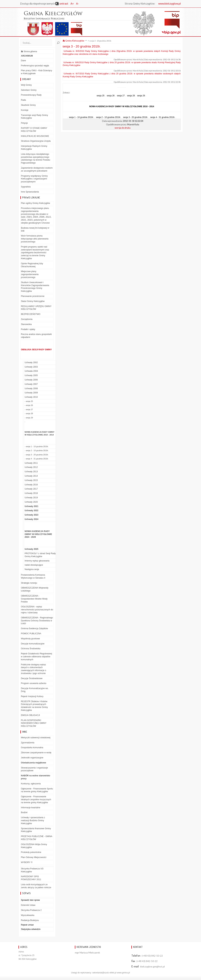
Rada (23, 100)
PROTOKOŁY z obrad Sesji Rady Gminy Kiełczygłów (40, 555)
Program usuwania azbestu (34, 683)
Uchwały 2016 (31, 485)
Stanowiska (26, 324)
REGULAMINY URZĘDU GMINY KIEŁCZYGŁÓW (36, 308)
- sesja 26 (29, 405)
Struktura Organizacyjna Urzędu (36, 141)
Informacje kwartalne (31, 808)
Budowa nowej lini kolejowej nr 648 (35, 229)
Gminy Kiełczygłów (73, 41)
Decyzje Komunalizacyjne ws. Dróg (35, 690)
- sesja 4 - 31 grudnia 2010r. (37, 459)
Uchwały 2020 (31, 502)
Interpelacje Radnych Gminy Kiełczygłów (34, 148)
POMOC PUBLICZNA (31, 634)
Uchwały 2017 (31, 489)
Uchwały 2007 (31, 384)
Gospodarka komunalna (32, 748)
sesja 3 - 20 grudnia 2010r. (100, 41)
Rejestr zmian (27, 925)
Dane (23, 61)
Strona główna (29, 51)
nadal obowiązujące (34, 565)
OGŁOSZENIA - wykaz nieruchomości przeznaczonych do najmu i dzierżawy (37, 610)
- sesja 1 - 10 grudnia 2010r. (37, 446)
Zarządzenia (27, 319)
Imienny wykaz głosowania (37, 561)
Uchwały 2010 (31, 397)
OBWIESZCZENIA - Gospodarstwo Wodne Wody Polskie (34, 599)
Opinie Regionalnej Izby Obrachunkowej (32, 265)
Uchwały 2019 (31, 498)
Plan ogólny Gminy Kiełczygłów (36, 203)
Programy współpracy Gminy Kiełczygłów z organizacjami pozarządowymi (34, 179)
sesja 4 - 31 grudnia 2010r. (163, 117)
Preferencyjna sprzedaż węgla (35, 66)
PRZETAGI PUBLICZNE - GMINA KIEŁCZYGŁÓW (37, 838)
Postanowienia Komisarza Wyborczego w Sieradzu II (33, 576)
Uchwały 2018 (31, 493)
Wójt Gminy (26, 85)
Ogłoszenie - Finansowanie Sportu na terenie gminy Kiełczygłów (37, 790)
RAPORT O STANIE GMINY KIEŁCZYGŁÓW (34, 130)
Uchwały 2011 (31, 463)
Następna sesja (32, 569)
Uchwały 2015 (31, 480)
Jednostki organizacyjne (32, 758)
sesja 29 (141, 96)
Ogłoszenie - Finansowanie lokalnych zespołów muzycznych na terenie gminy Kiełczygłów (36, 800)
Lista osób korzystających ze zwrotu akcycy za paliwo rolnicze (36, 886)
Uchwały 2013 (31, 472)
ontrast (62, 3)
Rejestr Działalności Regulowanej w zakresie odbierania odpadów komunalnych (36, 657)
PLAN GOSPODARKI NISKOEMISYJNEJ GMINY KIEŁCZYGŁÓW (34, 723)
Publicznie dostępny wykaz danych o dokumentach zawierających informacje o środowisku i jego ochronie (33, 669)
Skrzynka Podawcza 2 (31, 910)
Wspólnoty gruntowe (30, 639)
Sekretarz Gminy (29, 90)
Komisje (25, 110)
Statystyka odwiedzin (31, 929)
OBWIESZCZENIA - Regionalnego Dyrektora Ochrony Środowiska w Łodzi (37, 621)
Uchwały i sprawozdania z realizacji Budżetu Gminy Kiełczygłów (33, 820)
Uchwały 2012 (31, 467)
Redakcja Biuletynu (30, 920)
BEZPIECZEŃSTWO (31, 314)
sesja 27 (121, 96)
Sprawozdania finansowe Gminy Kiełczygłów (36, 830)
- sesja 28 (29, 413)
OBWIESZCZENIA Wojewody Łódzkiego (35, 589)
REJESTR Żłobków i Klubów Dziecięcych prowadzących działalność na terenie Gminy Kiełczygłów (34, 706)
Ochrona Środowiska (31, 649)
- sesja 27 (29, 409)
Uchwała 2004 (31, 371)
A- (77, 3)
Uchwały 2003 (31, 367)
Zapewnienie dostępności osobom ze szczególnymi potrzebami (37, 169)
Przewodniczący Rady (31, 95)
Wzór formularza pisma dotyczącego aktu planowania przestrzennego (35, 239)
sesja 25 (101, 96)
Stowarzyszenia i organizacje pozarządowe (34, 769)
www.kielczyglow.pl (170, 3)
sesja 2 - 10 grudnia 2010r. (108, 117)
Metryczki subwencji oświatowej (36, 738)
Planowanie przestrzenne (33, 296)
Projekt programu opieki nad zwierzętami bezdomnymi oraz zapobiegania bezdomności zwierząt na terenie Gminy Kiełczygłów (35, 253)
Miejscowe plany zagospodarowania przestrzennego (30, 274)
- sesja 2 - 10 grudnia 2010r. (37, 450)
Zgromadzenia (28, 743)
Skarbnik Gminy (28, 105)
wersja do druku (123, 128)
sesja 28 (131, 96)
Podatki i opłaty (28, 329)
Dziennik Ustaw (28, 905)
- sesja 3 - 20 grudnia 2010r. (37, 455)
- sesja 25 (29, 401)
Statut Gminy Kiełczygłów (33, 301)
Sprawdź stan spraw (30, 900)
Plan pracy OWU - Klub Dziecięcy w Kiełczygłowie (37, 72)
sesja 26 (111, 96)
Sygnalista (26, 187)
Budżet (24, 812)
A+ (72, 3)
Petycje (24, 123)
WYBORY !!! (27, 862)
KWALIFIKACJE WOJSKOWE (35, 136)
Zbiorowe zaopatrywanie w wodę (36, 753)
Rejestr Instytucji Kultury (32, 696)
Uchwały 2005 (31, 375)
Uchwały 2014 (31, 476)
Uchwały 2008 (31, 389)
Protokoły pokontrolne (31, 852)
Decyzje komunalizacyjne (33, 644)
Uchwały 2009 (31, 393)
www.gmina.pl (123, 973)
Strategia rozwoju (29, 583)
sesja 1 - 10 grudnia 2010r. (81, 117)
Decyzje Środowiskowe (32, 678)
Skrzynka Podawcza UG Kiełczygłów (32, 870)
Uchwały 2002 (31, 363)
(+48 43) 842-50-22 (152, 956)
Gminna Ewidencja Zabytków (34, 628)
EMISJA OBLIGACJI (30, 715)
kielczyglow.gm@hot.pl (152, 966)
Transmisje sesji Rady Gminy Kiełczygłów (34, 117)
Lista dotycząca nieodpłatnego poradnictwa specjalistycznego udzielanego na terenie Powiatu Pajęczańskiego (36, 158)
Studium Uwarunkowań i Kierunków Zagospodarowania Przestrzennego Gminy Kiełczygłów (35, 287)
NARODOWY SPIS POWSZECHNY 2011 (31, 878)
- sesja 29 (29, 418)
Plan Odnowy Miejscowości (34, 857)
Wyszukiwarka (28, 915)
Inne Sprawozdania (30, 192)
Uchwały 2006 (31, 380)
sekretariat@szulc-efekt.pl (104, 973)
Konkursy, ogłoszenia (31, 784)
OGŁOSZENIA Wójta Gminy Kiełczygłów (34, 846)
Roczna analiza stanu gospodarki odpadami (36, 336)
